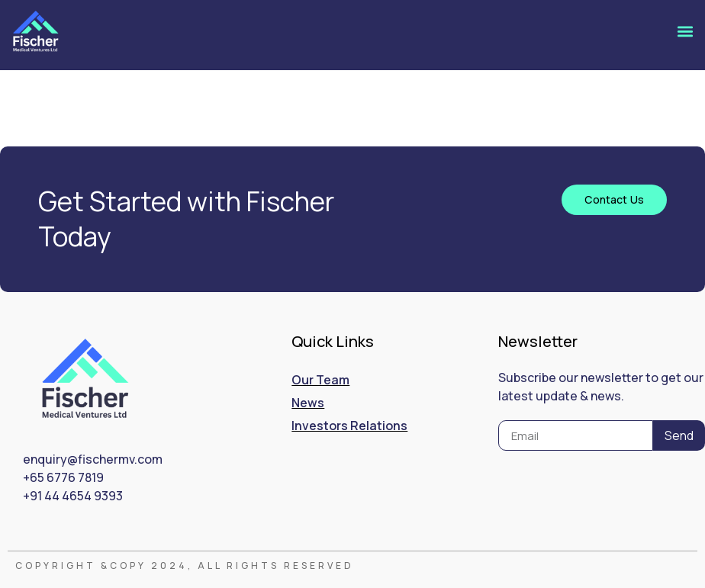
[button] (685, 32)
